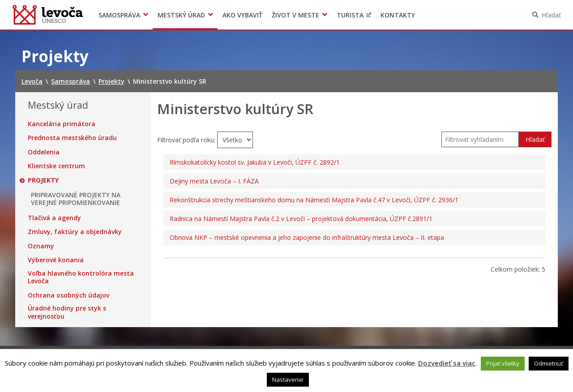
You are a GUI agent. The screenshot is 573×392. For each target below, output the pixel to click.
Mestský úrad (181, 15)
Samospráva (119, 15)
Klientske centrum (56, 166)
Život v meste (295, 15)
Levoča (48, 15)
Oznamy (41, 246)
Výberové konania (56, 260)
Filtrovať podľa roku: (187, 140)
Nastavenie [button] (288, 379)
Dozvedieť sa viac (447, 363)
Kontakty (398, 15)
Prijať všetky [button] (503, 363)
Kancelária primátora (62, 124)
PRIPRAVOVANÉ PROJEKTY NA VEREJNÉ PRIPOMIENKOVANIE (76, 199)
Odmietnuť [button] (549, 363)
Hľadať (551, 15)
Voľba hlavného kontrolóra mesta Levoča (81, 277)
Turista (350, 15)
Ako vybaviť (242, 15)
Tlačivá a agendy (54, 218)
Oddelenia (44, 152)
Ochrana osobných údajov (68, 295)
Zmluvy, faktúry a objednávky (75, 232)
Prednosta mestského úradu (72, 138)
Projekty (43, 180)
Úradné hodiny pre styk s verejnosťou (67, 312)
